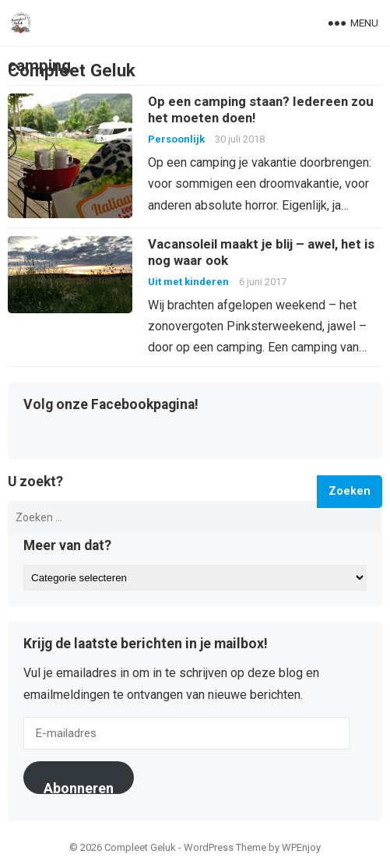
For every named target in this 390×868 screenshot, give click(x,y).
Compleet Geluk (72, 70)
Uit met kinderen (188, 282)
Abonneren (79, 787)
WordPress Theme (225, 847)
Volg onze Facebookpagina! (111, 405)
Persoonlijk (176, 139)
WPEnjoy (301, 847)
